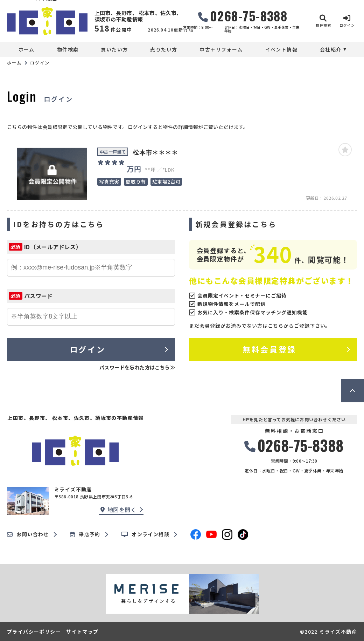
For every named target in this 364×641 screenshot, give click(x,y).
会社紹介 (331, 49)
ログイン (87, 349)
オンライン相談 (145, 534)
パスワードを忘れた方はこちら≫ (137, 367)
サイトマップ (82, 632)
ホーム (27, 49)
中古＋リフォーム (221, 49)
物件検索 (68, 49)
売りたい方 (164, 49)
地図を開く (118, 510)
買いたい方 (114, 49)
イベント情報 (281, 49)
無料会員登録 (269, 349)
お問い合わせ (28, 534)
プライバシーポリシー (34, 632)
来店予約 (85, 534)
